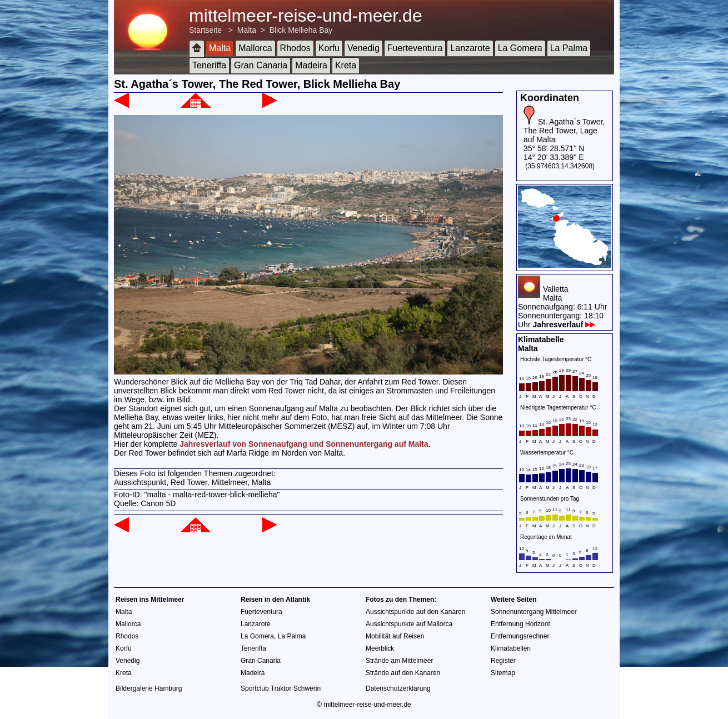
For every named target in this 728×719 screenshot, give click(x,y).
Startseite (205, 30)
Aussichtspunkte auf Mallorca (409, 624)
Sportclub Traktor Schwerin (281, 688)
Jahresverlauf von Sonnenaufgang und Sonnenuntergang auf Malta (304, 444)
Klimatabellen (511, 648)
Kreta (346, 65)
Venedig (363, 48)
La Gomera (520, 48)
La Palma (569, 48)
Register (503, 661)
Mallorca (255, 48)
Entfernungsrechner (520, 636)
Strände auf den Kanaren (403, 673)
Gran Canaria (261, 65)
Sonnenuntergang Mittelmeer (534, 612)
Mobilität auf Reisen (395, 636)
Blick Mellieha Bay (301, 30)
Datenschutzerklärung (398, 688)
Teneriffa (209, 65)
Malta (247, 30)
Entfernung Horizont (520, 624)
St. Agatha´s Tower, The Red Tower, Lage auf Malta (564, 131)
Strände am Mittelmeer (399, 661)
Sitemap (503, 673)
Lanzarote (470, 48)
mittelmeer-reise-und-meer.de (306, 16)
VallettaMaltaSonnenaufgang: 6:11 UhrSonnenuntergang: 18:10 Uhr (562, 307)
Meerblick (380, 648)
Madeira (311, 65)
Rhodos (295, 48)
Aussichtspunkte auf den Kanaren (415, 612)
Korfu (329, 48)
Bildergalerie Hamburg (149, 688)
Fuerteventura (415, 48)
